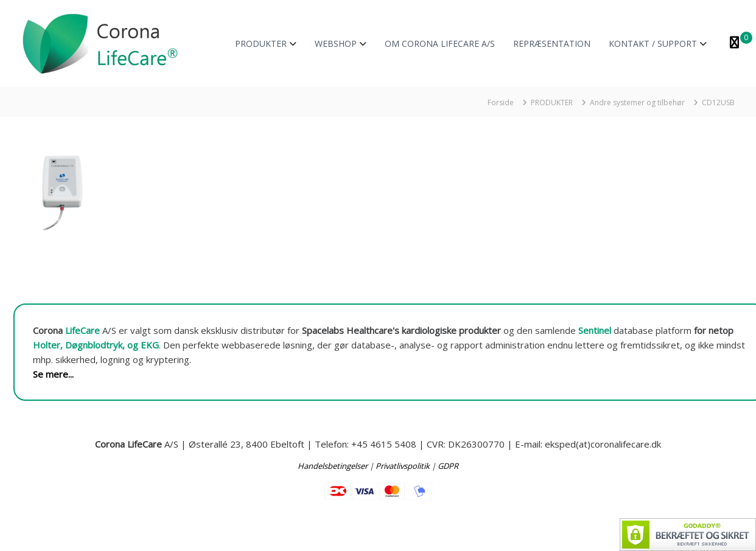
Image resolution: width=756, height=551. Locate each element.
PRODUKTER (261, 43)
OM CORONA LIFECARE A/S (440, 43)
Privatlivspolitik (403, 466)
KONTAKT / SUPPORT (653, 43)
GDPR (448, 466)
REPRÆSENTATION (552, 43)
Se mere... (53, 374)
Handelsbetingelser (333, 466)
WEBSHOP (336, 43)
